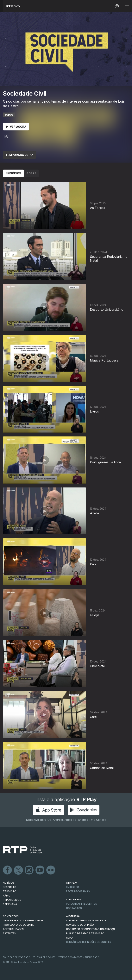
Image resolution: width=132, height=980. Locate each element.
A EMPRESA (73, 916)
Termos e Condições (70, 957)
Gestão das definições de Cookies (89, 942)
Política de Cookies (44, 957)
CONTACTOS (11, 916)
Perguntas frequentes (82, 904)
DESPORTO (10, 887)
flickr (51, 870)
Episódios (13, 173)
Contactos (74, 908)
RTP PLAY (72, 883)
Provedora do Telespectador (23, 921)
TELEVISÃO (10, 891)
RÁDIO (7, 896)
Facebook (8, 870)
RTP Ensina (10, 904)
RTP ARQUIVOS (12, 900)
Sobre (31, 173)
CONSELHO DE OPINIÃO (80, 925)
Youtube (40, 870)
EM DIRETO (73, 887)
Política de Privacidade (16, 957)
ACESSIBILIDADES (13, 929)
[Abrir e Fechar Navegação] (127, 6)
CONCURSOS (74, 900)
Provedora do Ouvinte (18, 925)
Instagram (29, 870)
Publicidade (92, 957)
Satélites (9, 933)
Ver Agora (16, 127)
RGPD (69, 938)
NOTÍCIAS (9, 883)
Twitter (18, 870)
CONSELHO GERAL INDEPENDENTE (86, 921)
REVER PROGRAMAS (78, 891)
